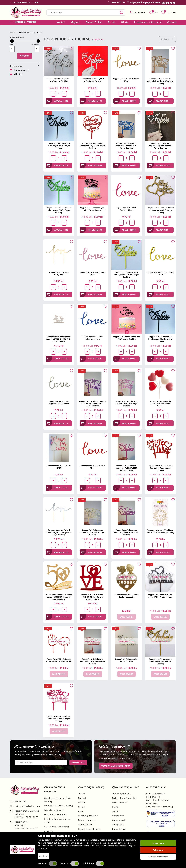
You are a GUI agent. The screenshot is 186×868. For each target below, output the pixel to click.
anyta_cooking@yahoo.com (25, 806)
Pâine (81, 811)
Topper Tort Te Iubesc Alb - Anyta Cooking (126, 660)
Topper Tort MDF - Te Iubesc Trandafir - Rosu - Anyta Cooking (160, 468)
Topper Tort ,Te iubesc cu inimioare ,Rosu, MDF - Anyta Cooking (93, 661)
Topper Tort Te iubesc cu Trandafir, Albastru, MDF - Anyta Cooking (126, 146)
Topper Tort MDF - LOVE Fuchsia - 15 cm (126, 209)
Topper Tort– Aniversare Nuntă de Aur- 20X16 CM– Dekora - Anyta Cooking (59, 597)
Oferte (125, 22)
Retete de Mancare (87, 820)
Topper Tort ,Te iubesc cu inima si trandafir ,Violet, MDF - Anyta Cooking (93, 404)
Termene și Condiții (121, 794)
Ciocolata (49, 831)
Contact (171, 22)
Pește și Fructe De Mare (89, 829)
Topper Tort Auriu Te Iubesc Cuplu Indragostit (127, 596)
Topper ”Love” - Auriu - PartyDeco (59, 273)
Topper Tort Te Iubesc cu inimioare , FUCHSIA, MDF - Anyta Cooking (126, 468)
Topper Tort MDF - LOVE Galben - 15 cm (160, 273)
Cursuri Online (94, 22)
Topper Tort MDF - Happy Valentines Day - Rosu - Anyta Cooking (93, 146)
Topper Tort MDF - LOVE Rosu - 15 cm (93, 467)
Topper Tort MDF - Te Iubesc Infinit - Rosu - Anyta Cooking (59, 660)
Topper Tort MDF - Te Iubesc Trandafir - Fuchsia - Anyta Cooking (59, 719)
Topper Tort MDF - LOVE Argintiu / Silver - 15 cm (59, 402)
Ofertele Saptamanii (54, 810)
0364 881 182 (18, 802)
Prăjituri (82, 798)
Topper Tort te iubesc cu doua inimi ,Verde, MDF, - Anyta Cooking (59, 210)
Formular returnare (121, 834)
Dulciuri (82, 803)
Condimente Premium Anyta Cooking (58, 800)
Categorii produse (26, 22)
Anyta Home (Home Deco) (56, 827)
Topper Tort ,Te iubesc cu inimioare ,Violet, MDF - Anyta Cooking (126, 532)
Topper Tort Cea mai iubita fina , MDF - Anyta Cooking (126, 338)
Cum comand (119, 820)
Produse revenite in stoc (148, 22)
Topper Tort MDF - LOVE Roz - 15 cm (93, 273)
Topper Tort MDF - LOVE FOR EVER (59, 467)
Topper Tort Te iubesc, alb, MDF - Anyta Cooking (59, 80)
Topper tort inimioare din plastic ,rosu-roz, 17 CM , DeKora (160, 404)
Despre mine (118, 816)
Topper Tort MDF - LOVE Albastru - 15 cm (93, 338)
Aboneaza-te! (78, 762)
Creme (81, 807)
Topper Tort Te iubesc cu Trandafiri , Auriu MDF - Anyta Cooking (93, 532)
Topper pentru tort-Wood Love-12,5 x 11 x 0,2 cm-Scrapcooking (160, 531)
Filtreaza (25, 56)
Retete (112, 22)
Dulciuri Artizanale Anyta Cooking (56, 845)
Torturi (81, 794)
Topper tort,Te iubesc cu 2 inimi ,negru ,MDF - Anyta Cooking (59, 146)
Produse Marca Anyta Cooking (58, 806)
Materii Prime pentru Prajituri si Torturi (58, 837)
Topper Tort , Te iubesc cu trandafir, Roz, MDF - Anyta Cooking (126, 404)
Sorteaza (167, 39)
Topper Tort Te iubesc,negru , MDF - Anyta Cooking (93, 209)
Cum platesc (118, 825)
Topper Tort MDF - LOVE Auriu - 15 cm (126, 80)
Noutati (61, 22)
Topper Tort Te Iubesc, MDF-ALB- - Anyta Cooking (93, 80)
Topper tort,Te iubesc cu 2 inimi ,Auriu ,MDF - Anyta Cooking (160, 661)
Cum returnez (119, 829)
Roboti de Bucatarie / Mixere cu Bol (58, 821)
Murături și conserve (88, 816)
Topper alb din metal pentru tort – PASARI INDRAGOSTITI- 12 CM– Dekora (59, 339)
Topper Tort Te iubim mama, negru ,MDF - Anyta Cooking (160, 596)
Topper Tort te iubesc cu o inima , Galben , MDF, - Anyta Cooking (127, 275)
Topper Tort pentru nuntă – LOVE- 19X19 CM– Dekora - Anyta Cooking (93, 597)
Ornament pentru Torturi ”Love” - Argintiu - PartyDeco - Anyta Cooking (59, 532)
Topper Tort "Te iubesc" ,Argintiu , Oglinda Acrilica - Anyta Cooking (160, 146)
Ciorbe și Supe (85, 825)
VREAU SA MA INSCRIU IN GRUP (116, 766)
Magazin (75, 22)
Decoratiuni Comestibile (56, 851)
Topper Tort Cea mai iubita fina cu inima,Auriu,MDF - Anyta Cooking (160, 210)
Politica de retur (120, 803)
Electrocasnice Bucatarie (56, 815)
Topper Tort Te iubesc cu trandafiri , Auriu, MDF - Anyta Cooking (160, 81)
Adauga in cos (57, 101)
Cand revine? (126, 617)
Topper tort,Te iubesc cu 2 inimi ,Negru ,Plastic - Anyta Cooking (160, 339)
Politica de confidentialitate (125, 798)
